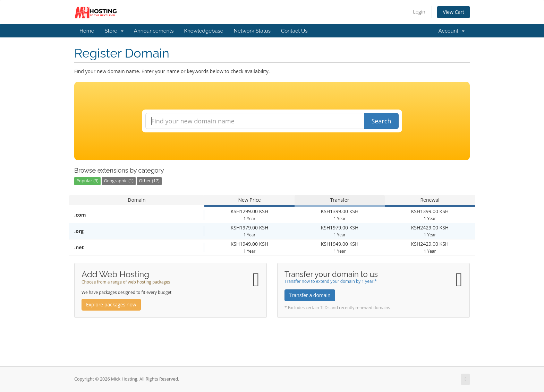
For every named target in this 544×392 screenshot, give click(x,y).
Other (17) (149, 181)
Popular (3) (87, 181)
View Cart (453, 12)
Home (87, 31)
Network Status (252, 31)
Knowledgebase (203, 31)
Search (381, 121)
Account (452, 31)
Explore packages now (111, 304)
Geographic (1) (118, 181)
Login (419, 12)
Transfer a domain (310, 295)
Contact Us (294, 31)
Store (114, 31)
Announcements (154, 31)
